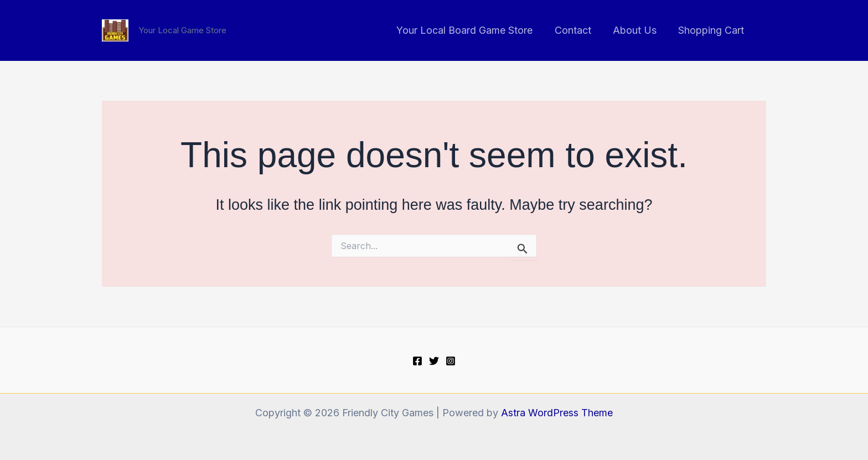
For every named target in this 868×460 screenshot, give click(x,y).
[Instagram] (451, 361)
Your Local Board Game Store (471, 30)
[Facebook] (417, 361)
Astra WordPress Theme (557, 413)
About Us (637, 30)
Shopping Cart (712, 30)
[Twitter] (434, 361)
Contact (577, 30)
